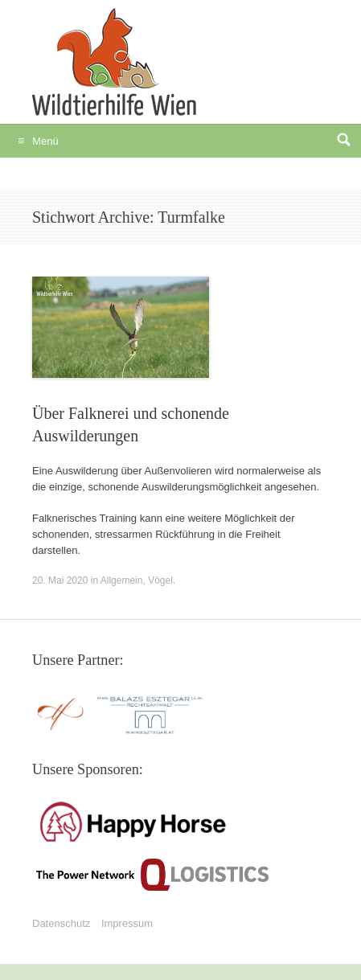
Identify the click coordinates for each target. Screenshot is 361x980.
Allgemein (122, 580)
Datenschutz (61, 923)
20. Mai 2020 (60, 580)
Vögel (160, 580)
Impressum (127, 923)
